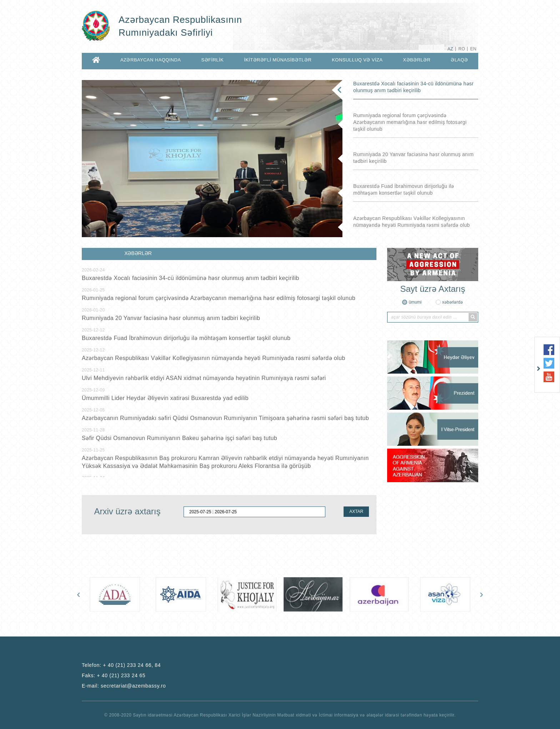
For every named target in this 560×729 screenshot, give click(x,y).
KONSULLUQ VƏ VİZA (357, 60)
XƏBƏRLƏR (417, 60)
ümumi (415, 302)
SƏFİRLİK (213, 60)
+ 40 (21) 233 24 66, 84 (132, 665)
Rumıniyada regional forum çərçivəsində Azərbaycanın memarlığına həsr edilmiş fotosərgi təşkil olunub (410, 122)
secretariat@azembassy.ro (133, 686)
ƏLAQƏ (459, 60)
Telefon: (121, 665)
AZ (450, 49)
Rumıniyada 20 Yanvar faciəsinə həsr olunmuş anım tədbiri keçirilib (413, 158)
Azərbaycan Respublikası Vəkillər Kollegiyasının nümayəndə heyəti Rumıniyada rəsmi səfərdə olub (411, 222)
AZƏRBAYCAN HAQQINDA (151, 60)
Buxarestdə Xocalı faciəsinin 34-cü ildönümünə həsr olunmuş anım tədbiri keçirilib (413, 87)
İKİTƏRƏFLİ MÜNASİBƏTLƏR (278, 60)
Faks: (114, 675)
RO (462, 49)
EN (473, 49)
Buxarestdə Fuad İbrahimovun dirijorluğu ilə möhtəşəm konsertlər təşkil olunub (404, 189)
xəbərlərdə (452, 302)
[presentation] (79, 594)
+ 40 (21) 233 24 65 (121, 675)
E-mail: (124, 686)
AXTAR (356, 511)
